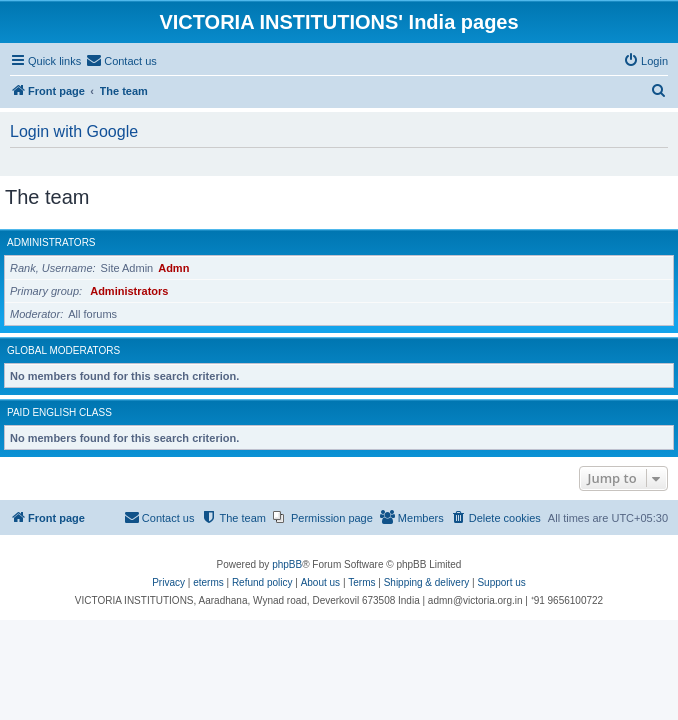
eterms (208, 582)
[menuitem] (121, 61)
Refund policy (262, 582)
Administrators (51, 242)
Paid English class (59, 412)
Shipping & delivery (427, 582)
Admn (173, 268)
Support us (501, 582)
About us (320, 582)
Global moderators (63, 350)
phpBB (287, 564)
